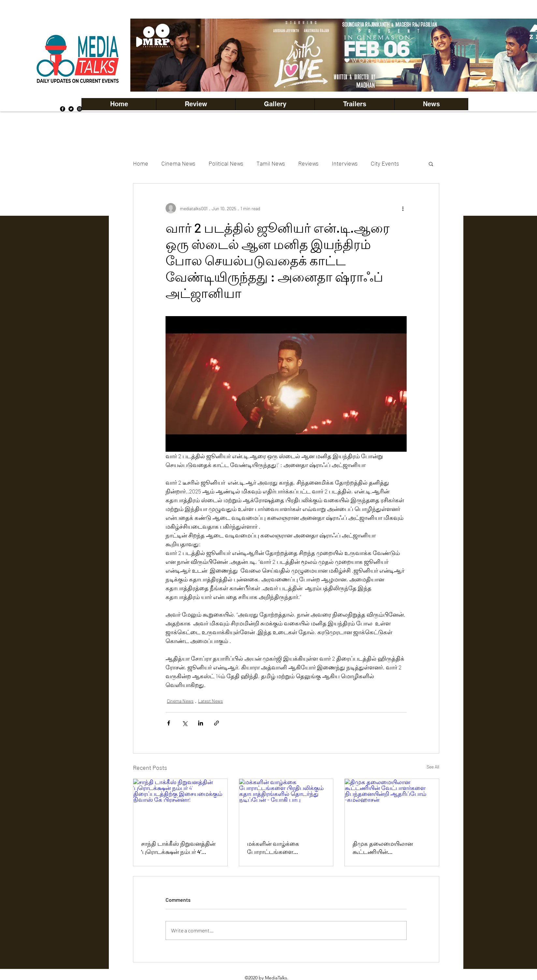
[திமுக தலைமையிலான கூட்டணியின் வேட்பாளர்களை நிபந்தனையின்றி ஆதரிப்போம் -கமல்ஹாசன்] (392, 805)
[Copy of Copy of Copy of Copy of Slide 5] (344, 77)
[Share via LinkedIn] (201, 723)
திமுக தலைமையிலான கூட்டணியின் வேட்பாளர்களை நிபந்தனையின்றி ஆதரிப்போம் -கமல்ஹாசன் (388, 848)
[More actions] (403, 208)
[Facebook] (63, 109)
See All (433, 767)
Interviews (345, 163)
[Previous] (146, 55)
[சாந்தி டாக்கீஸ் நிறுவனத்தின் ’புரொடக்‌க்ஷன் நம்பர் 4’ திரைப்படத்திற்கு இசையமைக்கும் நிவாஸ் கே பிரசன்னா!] (180, 805)
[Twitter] (71, 109)
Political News (226, 163)
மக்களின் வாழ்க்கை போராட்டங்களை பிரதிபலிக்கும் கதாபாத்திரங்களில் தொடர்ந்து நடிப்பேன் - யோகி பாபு (286, 848)
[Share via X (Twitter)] (185, 723)
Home (141, 163)
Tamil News (271, 163)
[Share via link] (217, 723)
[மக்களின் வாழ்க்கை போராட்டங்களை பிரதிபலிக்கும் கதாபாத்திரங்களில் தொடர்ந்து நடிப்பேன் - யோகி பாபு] (286, 805)
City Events (385, 163)
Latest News (210, 701)
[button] (275, 104)
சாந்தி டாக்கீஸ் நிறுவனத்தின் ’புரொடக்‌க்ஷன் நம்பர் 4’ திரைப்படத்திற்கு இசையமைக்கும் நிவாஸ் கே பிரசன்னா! (178, 848)
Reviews (308, 163)
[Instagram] (80, 109)
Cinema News (178, 163)
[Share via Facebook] (169, 723)
